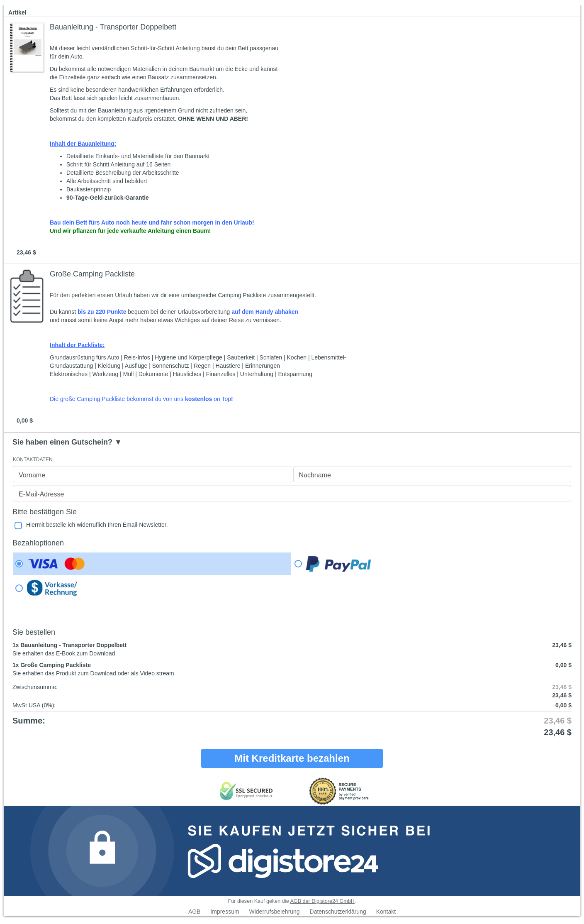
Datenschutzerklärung (338, 912)
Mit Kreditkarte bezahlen (292, 758)
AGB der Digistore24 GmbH (322, 901)
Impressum (225, 912)
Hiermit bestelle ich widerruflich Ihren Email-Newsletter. (97, 525)
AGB (195, 912)
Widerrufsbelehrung (274, 912)
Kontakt (386, 912)
